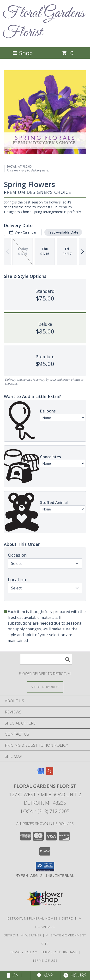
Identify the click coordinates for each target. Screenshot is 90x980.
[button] (45, 867)
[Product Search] (46, 659)
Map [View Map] (45, 975)
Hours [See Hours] (75, 975)
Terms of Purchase (59, 952)
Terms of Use (45, 960)
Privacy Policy (23, 952)
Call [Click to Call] (15, 975)
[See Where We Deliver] (45, 687)
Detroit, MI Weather (23, 935)
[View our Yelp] (49, 774)
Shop (23, 53)
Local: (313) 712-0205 (45, 811)
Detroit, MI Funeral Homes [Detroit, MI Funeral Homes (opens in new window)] (33, 918)
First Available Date (63, 232)
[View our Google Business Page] (41, 774)
